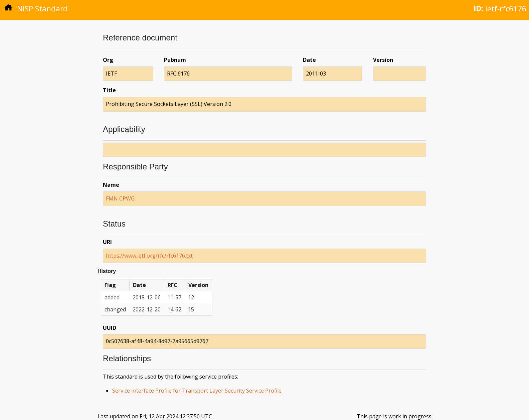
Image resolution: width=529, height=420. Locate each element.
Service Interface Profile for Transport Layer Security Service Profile (197, 391)
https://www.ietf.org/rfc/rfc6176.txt (149, 256)
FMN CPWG (120, 198)
